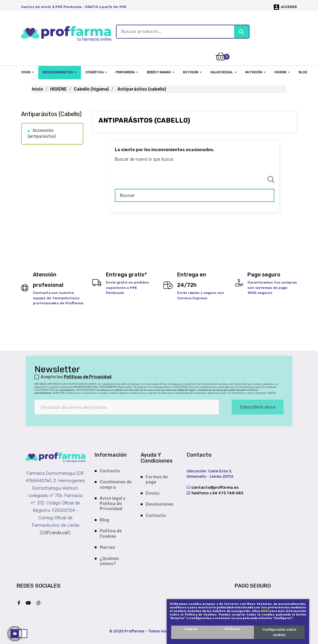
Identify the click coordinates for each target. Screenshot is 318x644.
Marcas (107, 547)
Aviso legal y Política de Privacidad (113, 503)
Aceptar (191, 629)
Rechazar (233, 629)
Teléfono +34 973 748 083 (217, 492)
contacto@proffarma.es (214, 487)
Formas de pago (157, 479)
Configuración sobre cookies (279, 632)
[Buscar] (195, 195)
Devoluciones (160, 504)
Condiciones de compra (116, 484)
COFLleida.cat (55, 532)
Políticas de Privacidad (88, 376)
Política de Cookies (111, 533)
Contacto (110, 470)
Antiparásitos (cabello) (51, 113)
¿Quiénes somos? (109, 560)
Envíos (153, 492)
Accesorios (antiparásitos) (42, 133)
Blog (104, 519)
